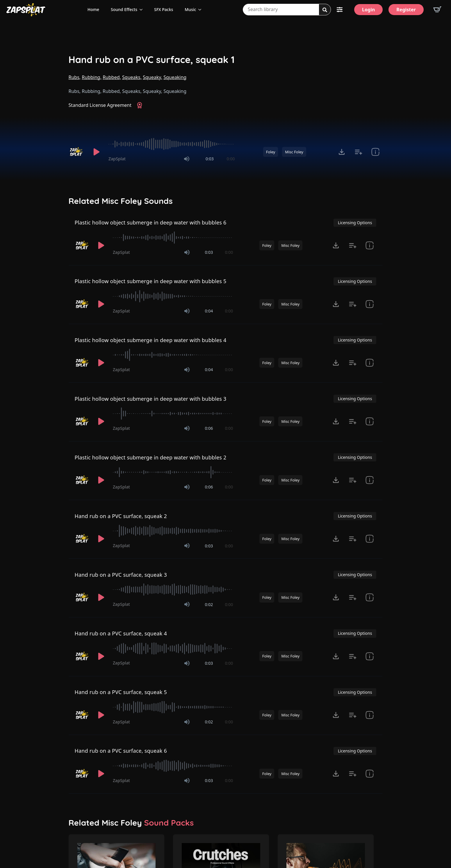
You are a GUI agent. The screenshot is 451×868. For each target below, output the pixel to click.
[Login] (368, 10)
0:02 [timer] (209, 604)
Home (93, 9)
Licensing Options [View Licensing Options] (355, 223)
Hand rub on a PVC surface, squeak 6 (121, 751)
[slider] (172, 144)
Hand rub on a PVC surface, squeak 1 (152, 60)
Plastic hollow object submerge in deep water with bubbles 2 (151, 457)
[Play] (97, 152)
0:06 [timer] (209, 428)
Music (190, 9)
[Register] (406, 10)
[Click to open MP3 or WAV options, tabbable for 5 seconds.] (342, 152)
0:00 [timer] (231, 159)
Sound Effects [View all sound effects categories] (124, 9)
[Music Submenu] (202, 10)
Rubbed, (112, 77)
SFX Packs (164, 9)
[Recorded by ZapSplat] (77, 152)
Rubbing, (92, 77)
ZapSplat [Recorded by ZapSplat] (117, 159)
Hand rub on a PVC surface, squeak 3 (121, 575)
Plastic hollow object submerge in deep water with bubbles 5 (151, 281)
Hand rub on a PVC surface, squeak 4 (121, 633)
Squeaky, (153, 77)
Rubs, (75, 77)
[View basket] (437, 10)
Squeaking (175, 77)
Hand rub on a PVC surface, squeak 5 (121, 692)
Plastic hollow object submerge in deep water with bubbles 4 (151, 340)
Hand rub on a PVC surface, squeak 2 (121, 516)
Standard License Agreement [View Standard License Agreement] (100, 105)
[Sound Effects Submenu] (143, 10)
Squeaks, (132, 77)
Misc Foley (294, 152)
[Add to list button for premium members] (359, 152)
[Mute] (187, 159)
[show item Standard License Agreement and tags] (375, 152)
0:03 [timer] (210, 159)
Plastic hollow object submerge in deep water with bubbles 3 (151, 399)
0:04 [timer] (209, 311)
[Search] (325, 10)
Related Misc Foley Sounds (121, 201)
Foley (271, 152)
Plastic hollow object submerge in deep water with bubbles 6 (151, 222)
